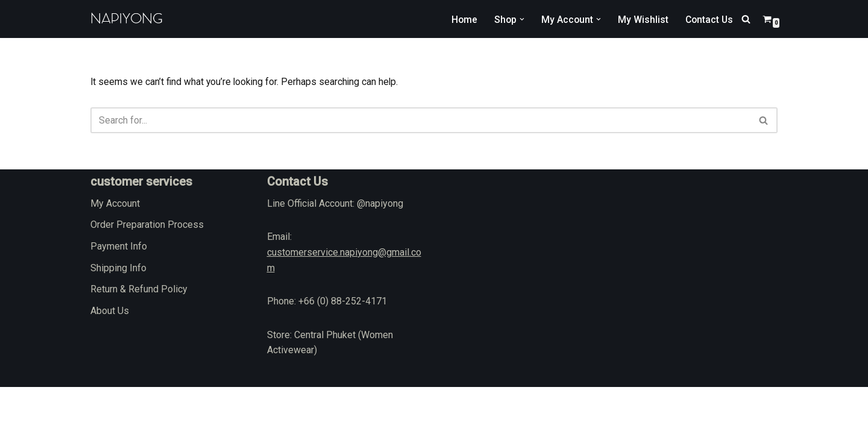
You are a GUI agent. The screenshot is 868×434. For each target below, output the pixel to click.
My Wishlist (641, 19)
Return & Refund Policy (139, 336)
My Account (115, 250)
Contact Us (708, 19)
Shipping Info (118, 315)
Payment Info (119, 293)
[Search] (746, 19)
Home (461, 19)
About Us (110, 358)
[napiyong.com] (127, 19)
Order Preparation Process (147, 272)
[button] (520, 19)
